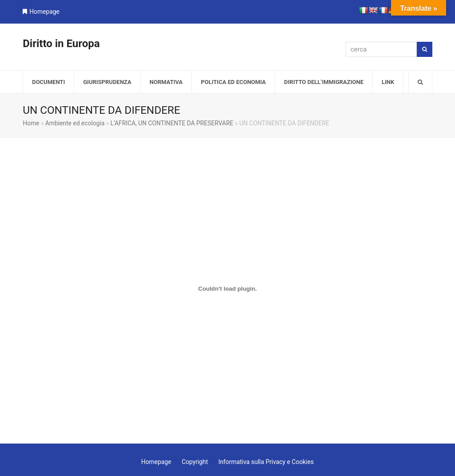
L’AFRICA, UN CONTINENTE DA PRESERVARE (172, 123)
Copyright (195, 462)
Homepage (44, 12)
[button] (420, 82)
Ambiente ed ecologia (75, 123)
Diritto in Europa (61, 44)
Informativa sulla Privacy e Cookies (266, 462)
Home (31, 123)
